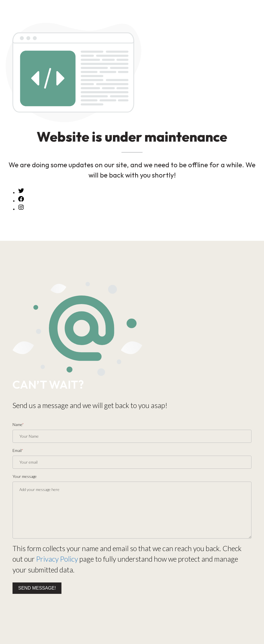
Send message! (37, 588)
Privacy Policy (57, 559)
